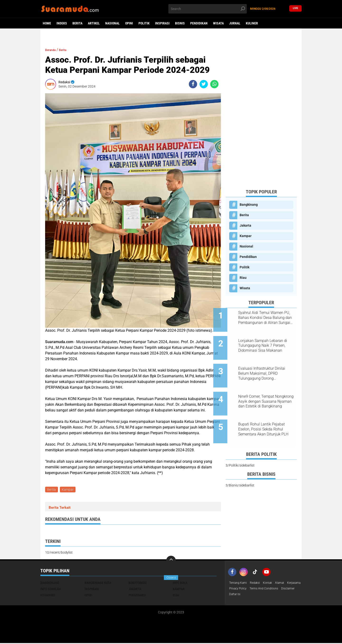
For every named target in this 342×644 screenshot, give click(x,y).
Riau (243, 278)
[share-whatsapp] (214, 84)
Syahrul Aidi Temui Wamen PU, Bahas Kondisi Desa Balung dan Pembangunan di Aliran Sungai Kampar (267, 318)
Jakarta (245, 225)
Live (295, 9)
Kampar (69, 490)
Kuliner (252, 23)
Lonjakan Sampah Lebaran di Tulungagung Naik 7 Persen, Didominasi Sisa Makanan (267, 342)
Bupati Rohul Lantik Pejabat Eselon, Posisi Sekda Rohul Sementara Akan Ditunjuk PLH (267, 413)
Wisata (218, 23)
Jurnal (235, 23)
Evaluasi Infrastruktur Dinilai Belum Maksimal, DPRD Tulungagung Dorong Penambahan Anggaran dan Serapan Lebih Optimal (266, 366)
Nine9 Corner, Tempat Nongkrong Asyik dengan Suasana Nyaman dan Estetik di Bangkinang (267, 390)
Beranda (52, 50)
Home (47, 23)
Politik (144, 23)
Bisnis (180, 23)
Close (171, 578)
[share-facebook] (193, 84)
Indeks (62, 23)
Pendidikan (199, 23)
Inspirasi (162, 23)
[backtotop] (171, 561)
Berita (77, 23)
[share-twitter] (204, 84)
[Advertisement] (261, 114)
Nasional (112, 23)
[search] (208, 9)
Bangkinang (249, 205)
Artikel (94, 23)
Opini (129, 23)
